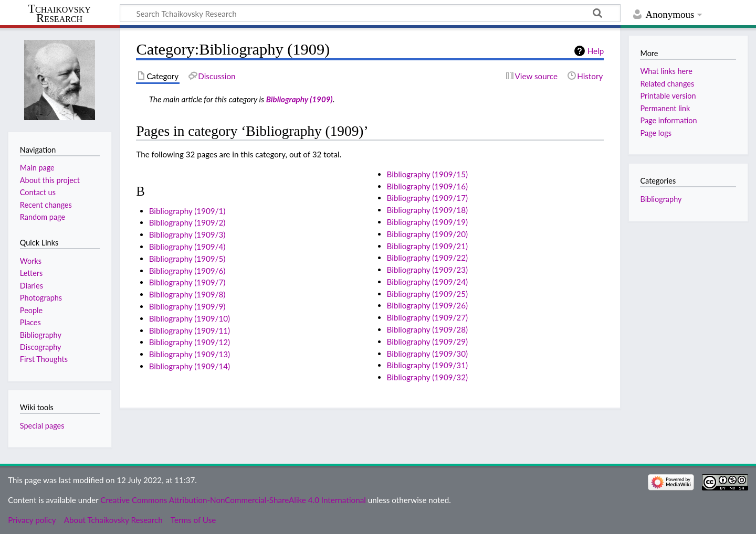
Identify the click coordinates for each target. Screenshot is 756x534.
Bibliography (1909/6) (187, 271)
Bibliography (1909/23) (427, 270)
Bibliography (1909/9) (187, 306)
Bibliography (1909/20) (427, 234)
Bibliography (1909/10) (190, 318)
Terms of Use (193, 520)
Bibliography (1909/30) (427, 354)
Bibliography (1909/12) (190, 342)
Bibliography (661, 199)
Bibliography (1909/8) (187, 294)
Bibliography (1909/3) (187, 234)
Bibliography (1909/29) (427, 341)
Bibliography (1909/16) (427, 186)
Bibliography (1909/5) (187, 259)
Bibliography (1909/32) (427, 377)
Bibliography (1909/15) (427, 174)
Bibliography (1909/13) (190, 354)
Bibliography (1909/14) (190, 366)
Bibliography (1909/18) (427, 210)
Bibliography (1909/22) (427, 258)
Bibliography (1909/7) (187, 282)
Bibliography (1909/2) (187, 222)
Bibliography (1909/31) (427, 365)
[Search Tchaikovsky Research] (370, 13)
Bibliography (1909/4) (187, 247)
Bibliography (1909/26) (427, 305)
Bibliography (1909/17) (427, 198)
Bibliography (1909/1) (187, 211)
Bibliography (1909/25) (427, 294)
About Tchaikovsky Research (113, 520)
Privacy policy (32, 520)
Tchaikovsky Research (59, 14)
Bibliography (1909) (300, 99)
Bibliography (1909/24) (427, 282)
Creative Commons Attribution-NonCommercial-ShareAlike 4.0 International (233, 500)
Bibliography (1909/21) (427, 246)
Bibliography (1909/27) (427, 317)
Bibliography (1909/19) (427, 222)
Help (596, 51)
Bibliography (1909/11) (190, 330)
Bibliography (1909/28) (427, 329)
